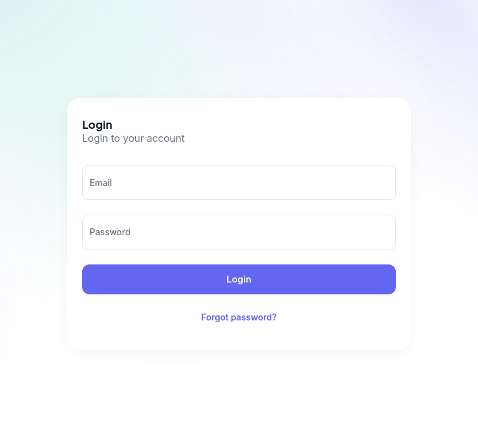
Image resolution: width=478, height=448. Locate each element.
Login (239, 279)
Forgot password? (239, 318)
